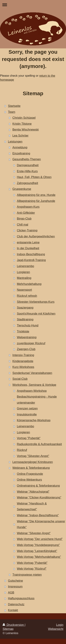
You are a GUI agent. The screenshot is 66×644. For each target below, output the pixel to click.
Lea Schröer (21, 136)
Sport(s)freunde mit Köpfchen (36, 314)
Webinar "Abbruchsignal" (33, 492)
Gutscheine (15, 581)
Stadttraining (25, 319)
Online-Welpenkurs (29, 480)
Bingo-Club (24, 219)
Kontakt (13, 610)
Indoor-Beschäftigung (31, 254)
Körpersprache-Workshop (34, 420)
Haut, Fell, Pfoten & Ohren (34, 177)
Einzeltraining (21, 153)
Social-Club (20, 379)
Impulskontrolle (27, 414)
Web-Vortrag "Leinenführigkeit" (37, 551)
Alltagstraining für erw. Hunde (36, 195)
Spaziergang (25, 308)
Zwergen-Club (26, 349)
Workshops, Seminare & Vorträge (34, 385)
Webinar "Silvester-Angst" (34, 533)
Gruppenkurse (22, 189)
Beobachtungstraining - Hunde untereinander (37, 400)
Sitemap (8, 629)
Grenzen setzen (27, 408)
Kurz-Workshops (23, 367)
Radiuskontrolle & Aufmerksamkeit (39, 444)
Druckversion (14, 625)
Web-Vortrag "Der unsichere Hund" (40, 539)
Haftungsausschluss (21, 598)
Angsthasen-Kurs (28, 207)
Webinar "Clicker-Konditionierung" (39, 497)
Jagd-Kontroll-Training (31, 260)
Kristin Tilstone (22, 124)
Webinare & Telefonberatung (31, 468)
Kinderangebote (23, 361)
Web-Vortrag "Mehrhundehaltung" (39, 557)
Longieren (23, 272)
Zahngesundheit (27, 183)
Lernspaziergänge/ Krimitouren (33, 462)
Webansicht (56, 629)
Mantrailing (24, 278)
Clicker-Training (27, 230)
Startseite (14, 106)
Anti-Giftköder (26, 213)
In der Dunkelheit (28, 248)
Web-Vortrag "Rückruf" (32, 569)
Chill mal (23, 225)
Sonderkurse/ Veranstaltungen (32, 373)
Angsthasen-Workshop (32, 391)
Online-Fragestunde (30, 474)
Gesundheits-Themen (27, 159)
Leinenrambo (26, 266)
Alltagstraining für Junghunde (36, 201)
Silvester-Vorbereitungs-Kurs (36, 302)
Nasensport (24, 290)
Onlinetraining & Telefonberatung (38, 486)
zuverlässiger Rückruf (31, 343)
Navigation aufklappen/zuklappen (33, 5)
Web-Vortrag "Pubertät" (32, 563)
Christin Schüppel (24, 118)
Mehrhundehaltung (29, 284)
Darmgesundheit (28, 165)
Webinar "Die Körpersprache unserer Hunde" (41, 524)
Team (12, 112)
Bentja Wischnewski (26, 130)
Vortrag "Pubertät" (29, 438)
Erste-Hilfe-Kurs (27, 171)
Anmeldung (20, 147)
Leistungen (15, 142)
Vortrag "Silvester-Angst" (33, 456)
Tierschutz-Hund (28, 325)
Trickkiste (23, 331)
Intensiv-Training (23, 355)
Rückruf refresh (27, 296)
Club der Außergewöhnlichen (36, 236)
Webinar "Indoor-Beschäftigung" (38, 515)
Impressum (15, 587)
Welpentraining (27, 337)
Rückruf (22, 450)
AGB (11, 593)
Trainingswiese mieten (27, 575)
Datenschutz (16, 604)
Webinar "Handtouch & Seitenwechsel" (32, 506)
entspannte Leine (28, 242)
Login (60, 625)
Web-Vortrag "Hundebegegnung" (38, 545)
